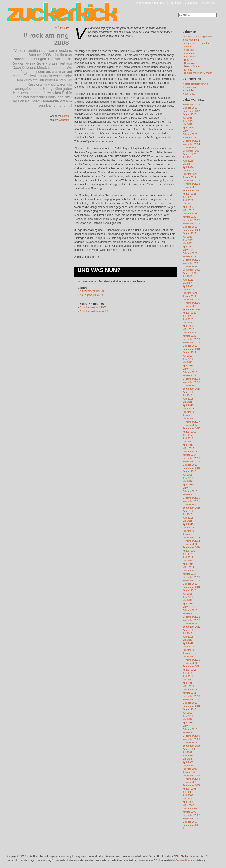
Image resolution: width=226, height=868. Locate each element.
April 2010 (188, 723)
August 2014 (189, 551)
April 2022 (188, 247)
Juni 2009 (188, 756)
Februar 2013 (190, 610)
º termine (187, 70)
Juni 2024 (188, 161)
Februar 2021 (190, 293)
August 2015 (189, 511)
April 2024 (188, 167)
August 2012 (189, 630)
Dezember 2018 (191, 379)
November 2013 (191, 580)
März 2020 (188, 329)
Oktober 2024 (190, 147)
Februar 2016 (190, 491)
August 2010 (189, 709)
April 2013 (188, 604)
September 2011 (191, 666)
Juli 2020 (187, 316)
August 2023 (189, 194)
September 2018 (191, 389)
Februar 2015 (190, 531)
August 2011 (189, 670)
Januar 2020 (189, 336)
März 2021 (188, 290)
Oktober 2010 (190, 703)
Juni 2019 (188, 359)
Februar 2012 (190, 650)
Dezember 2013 (191, 577)
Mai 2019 (187, 362)
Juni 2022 (188, 240)
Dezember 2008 (191, 775)
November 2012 (191, 620)
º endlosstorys (190, 56)
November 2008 (191, 779)
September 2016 (191, 468)
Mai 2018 (187, 402)
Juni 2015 (188, 518)
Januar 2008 (189, 812)
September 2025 (191, 111)
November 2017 (191, 422)
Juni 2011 (188, 676)
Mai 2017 (187, 442)
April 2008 (188, 802)
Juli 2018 (187, 395)
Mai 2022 (187, 243)
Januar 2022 (189, 256)
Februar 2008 (190, 809)
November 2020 (191, 303)
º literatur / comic (192, 66)
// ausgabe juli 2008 (91, 295)
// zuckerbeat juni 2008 (93, 291)
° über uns (188, 50)
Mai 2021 (187, 283)
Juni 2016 (188, 478)
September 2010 (191, 706)
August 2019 (189, 352)
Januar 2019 (189, 375)
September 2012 (191, 627)
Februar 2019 (190, 372)
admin (66, 116)
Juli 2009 (187, 752)
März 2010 (188, 726)
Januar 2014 (189, 574)
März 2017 (188, 448)
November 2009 (191, 739)
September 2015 (191, 508)
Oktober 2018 (190, 385)
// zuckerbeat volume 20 (94, 311)
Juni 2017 (188, 438)
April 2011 (188, 683)
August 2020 (189, 313)
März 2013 (188, 607)
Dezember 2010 (191, 696)
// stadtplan (192, 3)
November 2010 (191, 699)
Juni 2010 (188, 716)
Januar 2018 (189, 415)
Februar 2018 (190, 412)
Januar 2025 (189, 138)
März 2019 (188, 369)
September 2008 (191, 785)
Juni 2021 (188, 280)
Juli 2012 (187, 633)
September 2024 (191, 151)
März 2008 (188, 805)
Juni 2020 (188, 319)
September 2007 (191, 825)
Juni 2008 (188, 795)
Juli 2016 (187, 475)
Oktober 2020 (190, 306)
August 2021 (189, 273)
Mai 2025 (187, 124)
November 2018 (191, 382)
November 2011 (191, 660)
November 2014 (191, 541)
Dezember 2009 (191, 736)
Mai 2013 (187, 600)
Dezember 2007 (191, 815)
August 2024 (189, 154)
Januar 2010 (189, 732)
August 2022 (189, 233)
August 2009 (189, 749)
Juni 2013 (188, 597)
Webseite (64, 120)
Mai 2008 (187, 799)
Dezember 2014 (191, 537)
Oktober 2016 (190, 465)
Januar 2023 (189, 217)
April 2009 (188, 762)
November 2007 (191, 818)
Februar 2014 (190, 571)
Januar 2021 (189, 296)
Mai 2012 (187, 640)
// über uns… (209, 3)
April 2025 (188, 128)
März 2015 (188, 528)
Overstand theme (184, 860)
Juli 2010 (187, 713)
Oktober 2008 (190, 782)
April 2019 (188, 366)
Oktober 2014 (190, 544)
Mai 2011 (187, 680)
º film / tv (62, 28)
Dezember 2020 (191, 299)
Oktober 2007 (190, 822)
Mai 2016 (187, 481)
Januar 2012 (189, 653)
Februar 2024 (190, 174)
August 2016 (189, 471)
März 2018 (188, 409)
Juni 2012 (188, 637)
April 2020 (188, 326)
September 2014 (191, 547)
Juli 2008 (187, 792)
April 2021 (188, 286)
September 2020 (191, 309)
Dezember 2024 (191, 141)
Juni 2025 (188, 121)
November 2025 (191, 104)
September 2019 (191, 349)
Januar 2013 (189, 613)
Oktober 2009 (190, 742)
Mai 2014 (187, 561)
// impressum (175, 3)
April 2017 (188, 445)
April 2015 (188, 524)
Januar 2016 (189, 494)
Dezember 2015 (191, 498)
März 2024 (188, 171)
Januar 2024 (189, 177)
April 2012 (188, 643)
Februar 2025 (190, 134)
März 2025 (188, 131)
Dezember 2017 (191, 418)
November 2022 (191, 223)
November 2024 (191, 144)
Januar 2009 (189, 772)
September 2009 (191, 746)
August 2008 (189, 789)
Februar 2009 (190, 769)
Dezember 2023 (191, 180)
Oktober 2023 (190, 187)
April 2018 (188, 405)
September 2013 (191, 587)
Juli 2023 (187, 197)
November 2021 (191, 263)
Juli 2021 (187, 276)
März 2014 (188, 567)
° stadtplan (188, 46)
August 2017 (189, 432)
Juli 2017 (187, 435)
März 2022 (188, 250)
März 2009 (188, 766)
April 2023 (188, 207)
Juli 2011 (187, 673)
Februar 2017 (190, 452)
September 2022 (191, 230)
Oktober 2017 (190, 425)
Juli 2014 (187, 554)
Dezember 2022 (191, 220)
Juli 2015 (187, 514)
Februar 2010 (190, 729)
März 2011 (188, 686)
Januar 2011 (189, 693)
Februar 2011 (190, 690)
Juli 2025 (187, 118)
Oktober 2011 (190, 663)
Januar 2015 (189, 534)
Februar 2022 (190, 253)
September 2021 (191, 270)
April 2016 (188, 485)
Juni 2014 (188, 557)
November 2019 (191, 342)
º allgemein (188, 53)
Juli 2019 (187, 356)
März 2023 (188, 210)
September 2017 (191, 428)
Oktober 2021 (190, 266)
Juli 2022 (187, 237)
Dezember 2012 (191, 617)
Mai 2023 (187, 204)
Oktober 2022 (190, 227)
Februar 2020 (190, 333)
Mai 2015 (187, 521)
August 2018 (189, 392)
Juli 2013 (187, 594)
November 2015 (191, 501)
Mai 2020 (187, 323)
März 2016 (188, 488)
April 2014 (188, 564)
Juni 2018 (188, 399)
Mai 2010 (187, 719)
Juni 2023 (188, 200)
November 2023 (191, 184)
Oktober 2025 (190, 108)
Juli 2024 (187, 157)
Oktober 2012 (190, 623)
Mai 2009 (187, 759)
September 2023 (191, 190)
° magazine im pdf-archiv (196, 43)
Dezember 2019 (191, 339)
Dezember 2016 (191, 458)
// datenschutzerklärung (150, 3)
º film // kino (189, 63)
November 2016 (191, 461)
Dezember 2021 (191, 260)
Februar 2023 (190, 214)
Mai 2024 (187, 164)
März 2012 (188, 647)
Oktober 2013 (190, 584)
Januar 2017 (189, 455)
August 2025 (189, 114)
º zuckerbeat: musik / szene (197, 73)
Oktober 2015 (190, 504)
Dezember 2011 (191, 656)
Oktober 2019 (190, 346)
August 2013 (189, 590)
